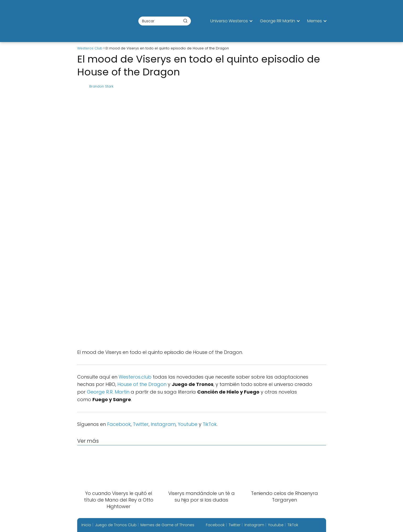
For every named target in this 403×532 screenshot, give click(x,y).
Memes (315, 21)
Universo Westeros (229, 21)
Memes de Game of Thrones (167, 525)
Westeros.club (135, 377)
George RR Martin (278, 21)
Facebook (119, 424)
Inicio (86, 525)
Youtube (188, 424)
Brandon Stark (101, 86)
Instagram (163, 424)
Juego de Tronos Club (116, 525)
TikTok (210, 424)
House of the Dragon (142, 384)
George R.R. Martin (108, 392)
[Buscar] (185, 21)
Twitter (141, 424)
